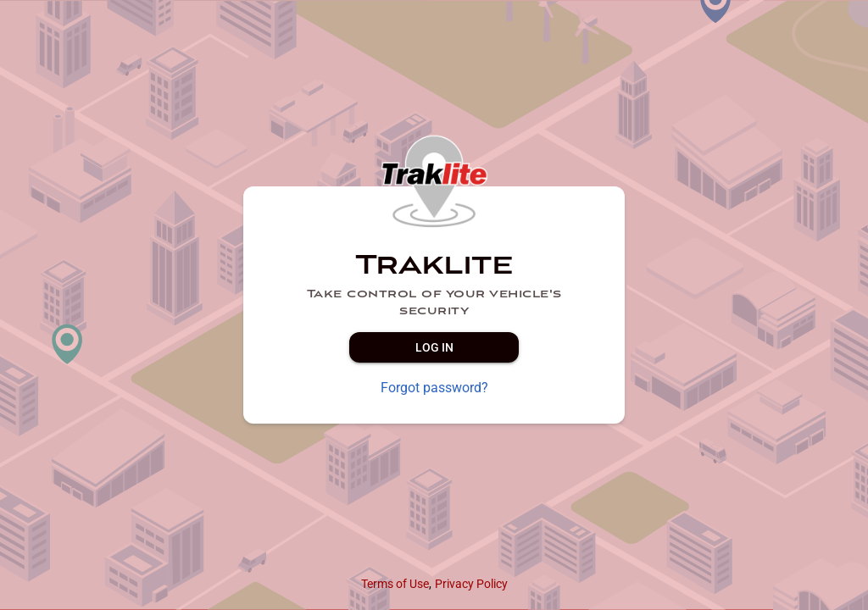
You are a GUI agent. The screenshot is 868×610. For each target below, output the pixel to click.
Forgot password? (434, 388)
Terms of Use (395, 584)
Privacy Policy (471, 584)
